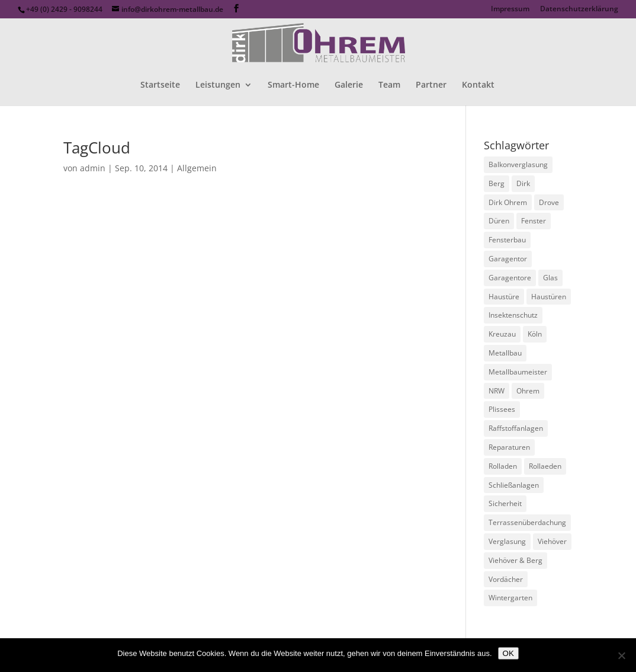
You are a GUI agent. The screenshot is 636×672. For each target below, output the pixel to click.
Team (389, 85)
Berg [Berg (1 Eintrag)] (497, 183)
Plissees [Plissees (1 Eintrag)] (502, 409)
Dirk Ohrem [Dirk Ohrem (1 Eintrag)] (508, 202)
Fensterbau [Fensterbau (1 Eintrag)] (507, 240)
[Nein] (621, 655)
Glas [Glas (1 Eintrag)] (550, 278)
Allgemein (197, 168)
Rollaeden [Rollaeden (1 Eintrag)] (545, 466)
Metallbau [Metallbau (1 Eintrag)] (505, 353)
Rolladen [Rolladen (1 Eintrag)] (503, 466)
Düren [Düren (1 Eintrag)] (499, 221)
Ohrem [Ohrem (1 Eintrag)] (528, 391)
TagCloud (97, 148)
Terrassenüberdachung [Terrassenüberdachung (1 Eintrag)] (527, 522)
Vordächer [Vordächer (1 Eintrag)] (506, 579)
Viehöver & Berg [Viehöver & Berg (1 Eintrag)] (515, 560)
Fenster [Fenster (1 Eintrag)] (534, 221)
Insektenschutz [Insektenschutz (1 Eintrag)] (513, 315)
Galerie (349, 85)
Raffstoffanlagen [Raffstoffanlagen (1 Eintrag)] (516, 428)
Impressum (510, 9)
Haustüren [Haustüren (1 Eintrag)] (549, 297)
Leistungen (218, 85)
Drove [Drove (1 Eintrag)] (549, 202)
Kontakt (478, 85)
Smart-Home (293, 85)
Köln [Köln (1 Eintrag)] (535, 334)
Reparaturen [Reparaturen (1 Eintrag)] (509, 447)
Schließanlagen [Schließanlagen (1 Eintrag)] (514, 485)
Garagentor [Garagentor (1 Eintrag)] (508, 259)
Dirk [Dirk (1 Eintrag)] (523, 183)
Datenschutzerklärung (579, 9)
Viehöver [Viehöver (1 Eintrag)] (552, 541)
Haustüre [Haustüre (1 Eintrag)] (504, 297)
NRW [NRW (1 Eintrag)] (497, 391)
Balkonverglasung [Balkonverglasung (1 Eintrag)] (518, 164)
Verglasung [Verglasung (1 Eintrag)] (507, 541)
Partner (431, 85)
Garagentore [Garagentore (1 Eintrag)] (510, 278)
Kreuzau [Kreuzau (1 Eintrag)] (502, 334)
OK (508, 653)
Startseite (160, 85)
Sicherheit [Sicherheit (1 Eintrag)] (505, 503)
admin (93, 168)
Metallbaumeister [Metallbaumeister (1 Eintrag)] (518, 372)
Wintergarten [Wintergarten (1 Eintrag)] (510, 598)
